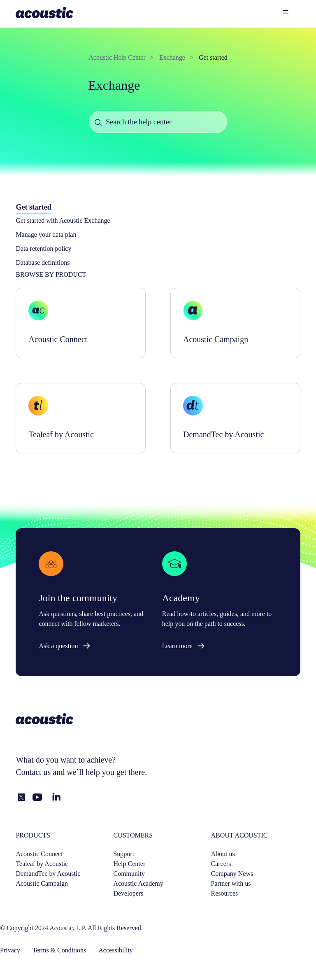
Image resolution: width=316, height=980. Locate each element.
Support (124, 854)
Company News (232, 874)
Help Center (129, 864)
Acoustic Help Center (117, 57)
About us (223, 854)
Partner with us (231, 883)
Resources (225, 893)
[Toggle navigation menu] (286, 12)
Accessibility (116, 950)
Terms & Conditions (59, 950)
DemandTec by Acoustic (48, 874)
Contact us (33, 772)
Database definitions (43, 262)
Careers (221, 864)
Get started (213, 57)
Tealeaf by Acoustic (42, 864)
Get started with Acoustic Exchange (63, 220)
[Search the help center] (158, 122)
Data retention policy (43, 248)
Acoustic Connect (39, 854)
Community (129, 874)
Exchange (172, 57)
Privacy (10, 950)
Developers (128, 893)
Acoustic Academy (138, 883)
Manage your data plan (46, 234)
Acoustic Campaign (42, 883)
